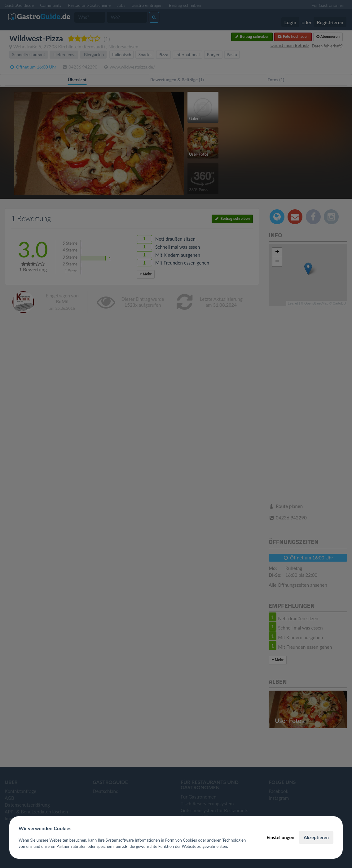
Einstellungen (280, 837)
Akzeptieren (316, 837)
